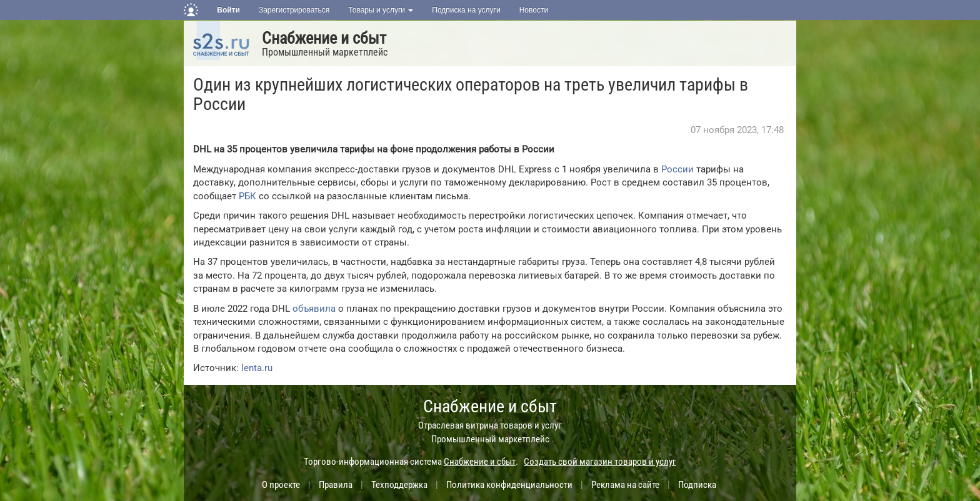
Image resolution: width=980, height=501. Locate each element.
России (677, 169)
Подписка (697, 485)
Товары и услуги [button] (381, 10)
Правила (336, 485)
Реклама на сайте (625, 485)
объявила (314, 309)
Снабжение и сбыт (324, 38)
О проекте (281, 485)
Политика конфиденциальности (509, 485)
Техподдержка (399, 485)
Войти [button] (228, 10)
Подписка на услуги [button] (466, 10)
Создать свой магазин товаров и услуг (600, 462)
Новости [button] (534, 10)
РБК (247, 196)
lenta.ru (257, 368)
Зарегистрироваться (294, 10)
